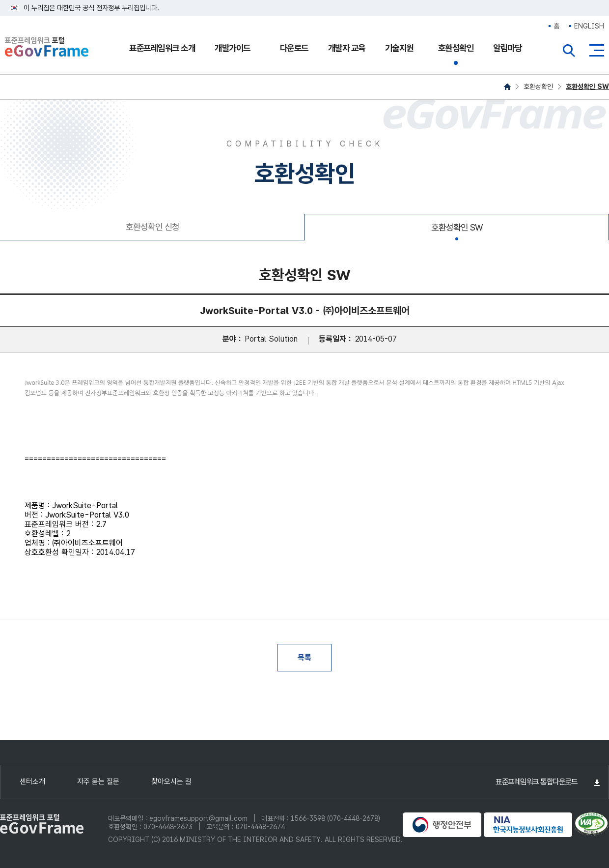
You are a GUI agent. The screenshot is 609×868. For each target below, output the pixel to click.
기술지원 (399, 48)
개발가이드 (233, 48)
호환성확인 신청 (152, 227)
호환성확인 (456, 48)
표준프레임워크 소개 (162, 48)
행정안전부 (442, 825)
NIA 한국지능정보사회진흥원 (528, 825)
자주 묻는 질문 (98, 781)
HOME (507, 87)
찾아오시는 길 (171, 781)
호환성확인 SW (587, 87)
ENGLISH (589, 26)
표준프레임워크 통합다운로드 (536, 782)
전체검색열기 (569, 51)
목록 (304, 657)
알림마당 (507, 48)
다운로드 (294, 48)
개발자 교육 (347, 48)
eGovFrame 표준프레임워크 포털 (47, 48)
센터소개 (32, 781)
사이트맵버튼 (597, 51)
